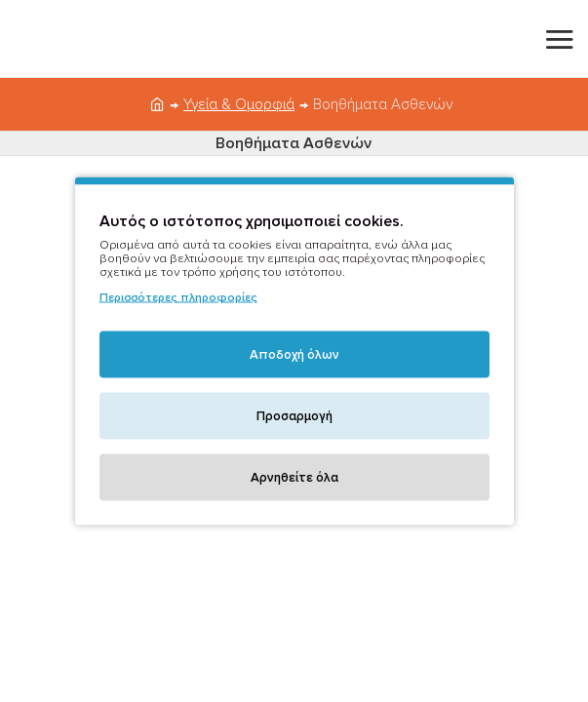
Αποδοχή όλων (294, 355)
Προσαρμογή (294, 416)
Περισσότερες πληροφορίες (178, 298)
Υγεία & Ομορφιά (239, 104)
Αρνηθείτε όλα (294, 478)
